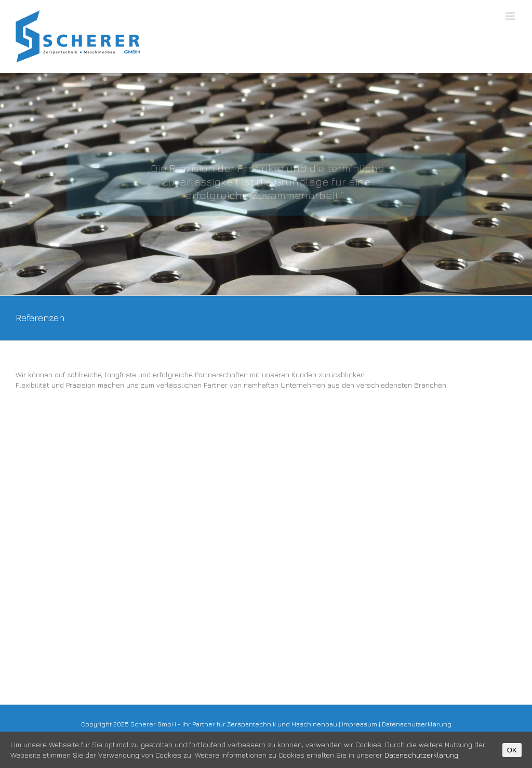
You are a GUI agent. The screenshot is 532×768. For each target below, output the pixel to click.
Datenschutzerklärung (417, 724)
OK (512, 750)
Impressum (360, 724)
